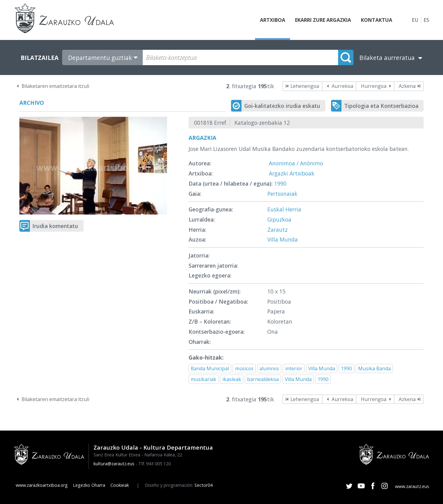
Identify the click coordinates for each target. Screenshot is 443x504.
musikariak (204, 379)
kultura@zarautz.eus (114, 464)
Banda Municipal (210, 368)
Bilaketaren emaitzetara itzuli (55, 86)
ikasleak (232, 379)
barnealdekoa (263, 379)
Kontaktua (377, 20)
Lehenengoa (305, 86)
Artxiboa (273, 20)
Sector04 (204, 485)
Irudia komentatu (55, 226)
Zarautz (277, 230)
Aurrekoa (342, 86)
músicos (244, 368)
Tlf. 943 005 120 (155, 464)
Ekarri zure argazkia (323, 20)
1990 (280, 183)
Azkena (407, 86)
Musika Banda (374, 368)
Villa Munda (283, 239)
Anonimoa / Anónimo (296, 163)
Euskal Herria (284, 209)
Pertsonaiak (282, 194)
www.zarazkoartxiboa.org (42, 485)
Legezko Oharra (89, 485)
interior (294, 368)
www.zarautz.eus (412, 486)
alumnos (269, 368)
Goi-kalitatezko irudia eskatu (282, 106)
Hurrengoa (374, 86)
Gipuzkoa (279, 219)
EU (415, 20)
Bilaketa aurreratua (387, 58)
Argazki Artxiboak (292, 173)
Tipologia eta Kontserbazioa (381, 106)
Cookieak (120, 485)
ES (426, 20)
